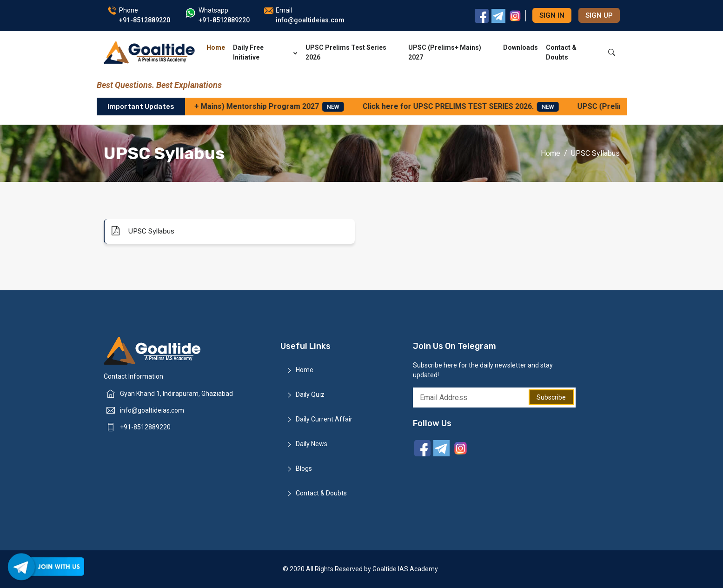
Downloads (521, 47)
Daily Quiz (310, 394)
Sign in (552, 15)
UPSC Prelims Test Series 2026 (346, 52)
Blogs (304, 468)
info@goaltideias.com (152, 410)
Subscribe (551, 397)
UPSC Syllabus (143, 231)
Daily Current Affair (324, 419)
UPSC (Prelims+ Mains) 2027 (445, 52)
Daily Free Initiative (265, 52)
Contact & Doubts (561, 52)
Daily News (312, 444)
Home (216, 47)
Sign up (599, 15)
